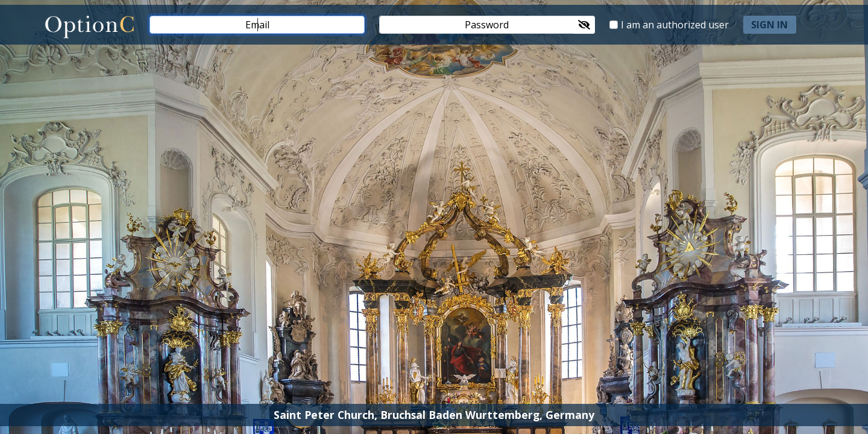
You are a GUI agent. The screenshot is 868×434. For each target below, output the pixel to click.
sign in (769, 25)
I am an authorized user (675, 25)
